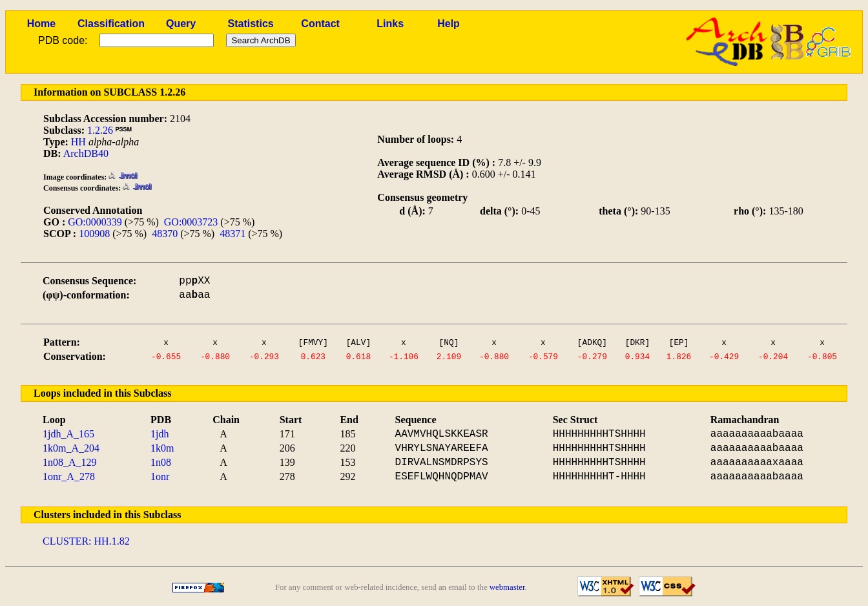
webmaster (507, 587)
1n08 (161, 462)
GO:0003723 (191, 222)
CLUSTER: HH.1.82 (86, 541)
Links (390, 24)
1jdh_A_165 (68, 434)
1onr (160, 476)
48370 (165, 234)
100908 (94, 234)
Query (181, 24)
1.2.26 (100, 130)
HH (78, 142)
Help (449, 24)
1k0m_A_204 (71, 448)
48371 (232, 234)
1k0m (162, 448)
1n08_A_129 (70, 462)
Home (41, 24)
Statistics (251, 24)
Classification (111, 24)
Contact (320, 24)
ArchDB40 (86, 153)
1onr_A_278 (69, 476)
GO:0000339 (95, 222)
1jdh (160, 434)
